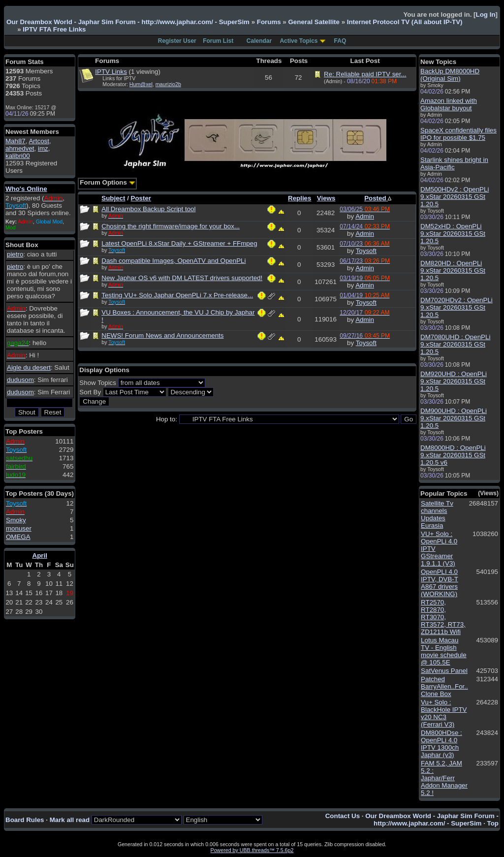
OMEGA (18, 537)
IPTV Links (111, 72)
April (40, 555)
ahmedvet (20, 148)
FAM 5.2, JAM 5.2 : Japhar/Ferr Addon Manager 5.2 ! (444, 778)
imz (43, 148)
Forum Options (107, 182)
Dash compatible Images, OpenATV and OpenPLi (173, 261)
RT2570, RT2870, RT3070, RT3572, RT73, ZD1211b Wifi (443, 617)
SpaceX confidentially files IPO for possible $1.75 (458, 134)
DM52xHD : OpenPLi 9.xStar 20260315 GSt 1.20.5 (453, 234)
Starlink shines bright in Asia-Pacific (454, 163)
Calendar (259, 41)
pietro (15, 254)
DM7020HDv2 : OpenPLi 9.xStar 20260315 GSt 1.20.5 (457, 307)
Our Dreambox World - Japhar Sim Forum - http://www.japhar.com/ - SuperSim (128, 22)
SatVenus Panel (444, 671)
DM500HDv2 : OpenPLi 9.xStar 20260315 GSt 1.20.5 (455, 197)
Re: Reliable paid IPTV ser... (365, 74)
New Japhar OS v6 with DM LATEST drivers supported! (182, 278)
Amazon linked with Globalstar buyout (449, 104)
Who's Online (26, 189)
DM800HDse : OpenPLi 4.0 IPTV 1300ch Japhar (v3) (441, 744)
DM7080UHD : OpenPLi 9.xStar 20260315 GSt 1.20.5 (455, 344)
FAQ (340, 41)
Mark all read (70, 820)
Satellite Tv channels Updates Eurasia (437, 514)
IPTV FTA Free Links (54, 29)
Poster (141, 198)
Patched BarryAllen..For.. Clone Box (444, 686)
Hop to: (167, 419)
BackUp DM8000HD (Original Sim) (450, 75)
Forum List (218, 41)
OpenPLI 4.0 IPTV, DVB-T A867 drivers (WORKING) (440, 583)
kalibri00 (18, 156)
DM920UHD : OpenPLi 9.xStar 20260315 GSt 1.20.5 (454, 381)
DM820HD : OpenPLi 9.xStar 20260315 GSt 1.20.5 (453, 270)
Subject (113, 198)
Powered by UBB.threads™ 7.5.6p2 (252, 850)
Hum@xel (141, 84)
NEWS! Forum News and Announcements (162, 335)
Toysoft (366, 251)
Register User (177, 41)
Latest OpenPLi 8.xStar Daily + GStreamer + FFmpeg (179, 243)
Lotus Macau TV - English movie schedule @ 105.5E (444, 651)
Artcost (39, 141)
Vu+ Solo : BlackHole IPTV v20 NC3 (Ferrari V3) (444, 713)
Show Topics (98, 383)
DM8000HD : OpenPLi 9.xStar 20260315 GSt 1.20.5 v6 (453, 455)
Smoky (16, 520)
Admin (365, 216)
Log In (486, 15)
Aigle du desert (29, 367)
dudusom (20, 380)
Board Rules (25, 820)
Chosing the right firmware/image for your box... (171, 226)
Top (493, 823)
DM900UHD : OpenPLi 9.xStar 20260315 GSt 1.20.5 (454, 418)
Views (326, 198)
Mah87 (16, 141)
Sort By (90, 392)
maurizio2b (168, 84)
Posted (378, 198)
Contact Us (343, 816)
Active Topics (299, 41)
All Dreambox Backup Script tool (148, 209)
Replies (299, 198)
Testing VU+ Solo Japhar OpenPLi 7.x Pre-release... (177, 295)
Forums (269, 22)
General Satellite (314, 22)
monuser (19, 528)
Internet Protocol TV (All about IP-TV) (405, 22)
